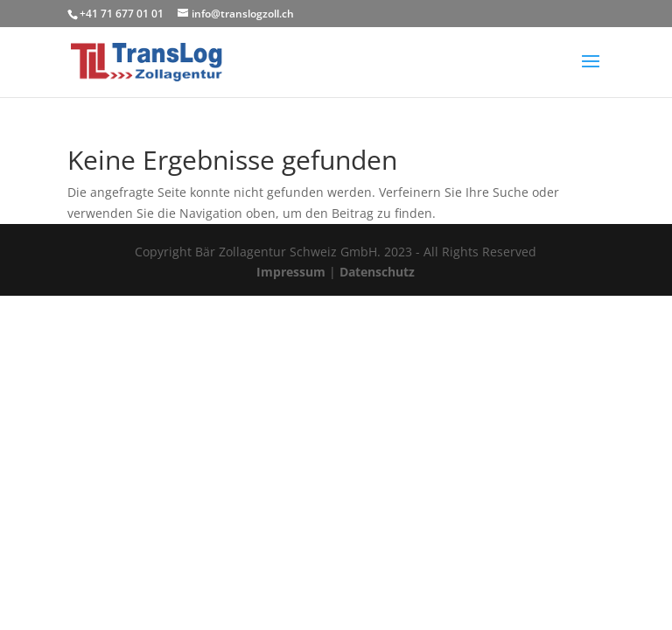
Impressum (291, 272)
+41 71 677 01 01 (122, 14)
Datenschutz (377, 272)
